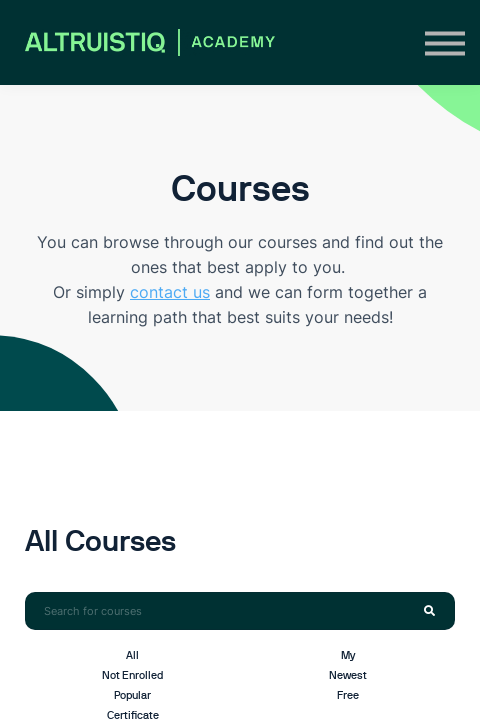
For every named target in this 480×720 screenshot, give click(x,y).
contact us (170, 292)
